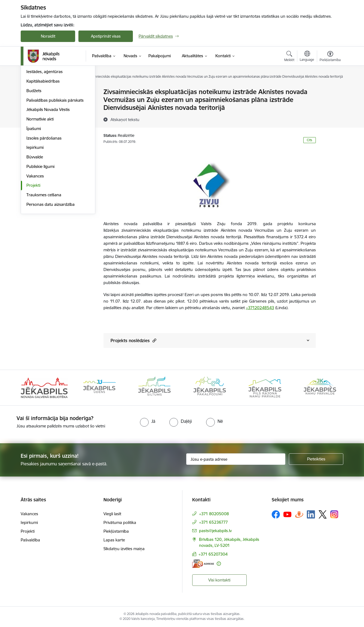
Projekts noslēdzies (133, 340)
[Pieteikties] (316, 459)
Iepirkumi (35, 206)
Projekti (33, 244)
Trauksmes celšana (44, 253)
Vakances (35, 234)
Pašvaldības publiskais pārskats (55, 159)
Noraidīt (48, 36)
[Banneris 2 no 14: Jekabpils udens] (99, 387)
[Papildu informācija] (219, 564)
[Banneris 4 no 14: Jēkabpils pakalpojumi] (210, 387)
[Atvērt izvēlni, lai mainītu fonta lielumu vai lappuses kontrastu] (330, 57)
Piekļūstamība (116, 531)
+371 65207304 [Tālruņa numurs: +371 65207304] (213, 554)
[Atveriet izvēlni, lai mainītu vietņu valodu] (307, 57)
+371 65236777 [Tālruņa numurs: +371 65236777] (213, 522)
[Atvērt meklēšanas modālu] (289, 57)
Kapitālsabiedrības (43, 139)
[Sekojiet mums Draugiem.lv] (299, 514)
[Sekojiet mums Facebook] (276, 514)
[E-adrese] (203, 564)
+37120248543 (260, 308)
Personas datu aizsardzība (51, 263)
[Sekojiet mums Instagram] (334, 514)
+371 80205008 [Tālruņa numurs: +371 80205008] (214, 514)
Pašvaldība (30, 540)
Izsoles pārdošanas (44, 196)
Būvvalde (35, 215)
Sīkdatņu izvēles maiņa (124, 549)
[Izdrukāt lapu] (330, 90)
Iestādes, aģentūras (45, 130)
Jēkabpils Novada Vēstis (48, 168)
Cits (310, 140)
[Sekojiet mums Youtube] (287, 514)
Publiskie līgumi (40, 225)
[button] (154, 340)
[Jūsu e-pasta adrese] (236, 459)
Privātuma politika (120, 522)
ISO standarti (38, 111)
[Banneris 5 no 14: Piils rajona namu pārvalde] (265, 387)
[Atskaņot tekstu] (125, 119)
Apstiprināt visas (106, 36)
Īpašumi (34, 187)
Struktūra (35, 121)
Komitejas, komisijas (45, 102)
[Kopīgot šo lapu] (330, 103)
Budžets (34, 149)
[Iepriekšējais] (33, 388)
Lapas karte (114, 540)
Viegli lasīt (112, 514)
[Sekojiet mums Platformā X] (323, 514)
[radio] (148, 421)
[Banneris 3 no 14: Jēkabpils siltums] (154, 387)
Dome (32, 92)
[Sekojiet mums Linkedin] (311, 514)
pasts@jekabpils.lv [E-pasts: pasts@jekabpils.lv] (215, 531)
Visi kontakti (219, 580)
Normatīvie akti (40, 177)
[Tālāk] (331, 388)
